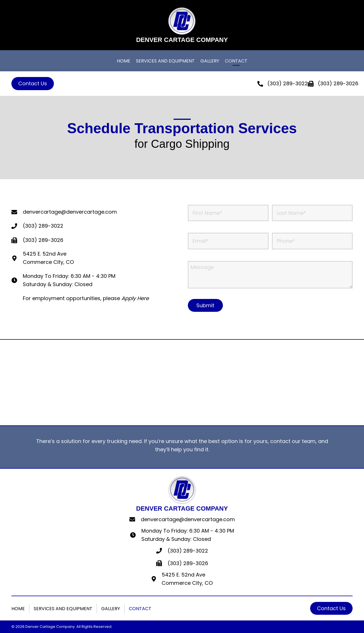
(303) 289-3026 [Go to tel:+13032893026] (43, 240)
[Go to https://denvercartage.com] (182, 25)
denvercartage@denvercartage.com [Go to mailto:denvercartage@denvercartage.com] (70, 212)
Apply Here (135, 298)
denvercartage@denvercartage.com (188, 519)
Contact (140, 609)
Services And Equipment (63, 609)
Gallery (111, 609)
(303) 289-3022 (288, 83)
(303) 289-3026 (188, 563)
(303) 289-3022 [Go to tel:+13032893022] (43, 226)
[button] (33, 84)
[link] (124, 62)
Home (18, 609)
